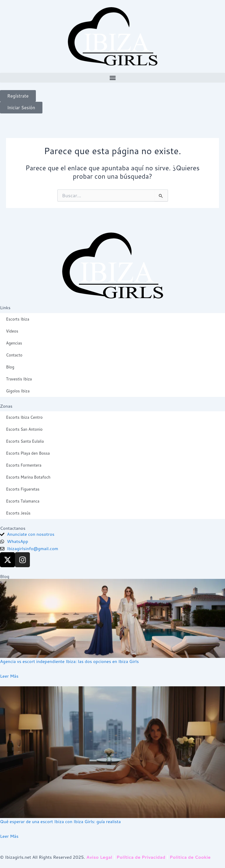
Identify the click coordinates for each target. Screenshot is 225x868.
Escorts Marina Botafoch (28, 477)
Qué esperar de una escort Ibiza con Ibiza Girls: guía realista (60, 821)
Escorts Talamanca (23, 501)
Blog (10, 367)
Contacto (14, 355)
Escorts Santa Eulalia (25, 441)
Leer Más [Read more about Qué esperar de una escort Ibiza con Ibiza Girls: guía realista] (9, 836)
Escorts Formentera (24, 465)
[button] (112, 78)
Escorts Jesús (18, 513)
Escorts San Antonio (24, 429)
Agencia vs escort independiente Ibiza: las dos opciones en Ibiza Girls (69, 661)
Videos (12, 331)
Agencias (14, 343)
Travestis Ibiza (19, 379)
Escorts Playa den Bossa (28, 453)
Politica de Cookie (190, 857)
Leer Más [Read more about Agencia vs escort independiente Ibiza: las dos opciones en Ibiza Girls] (9, 676)
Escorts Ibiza (18, 319)
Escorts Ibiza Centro (24, 417)
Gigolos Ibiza (18, 391)
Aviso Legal (99, 857)
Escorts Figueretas (23, 489)
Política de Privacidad (141, 857)
